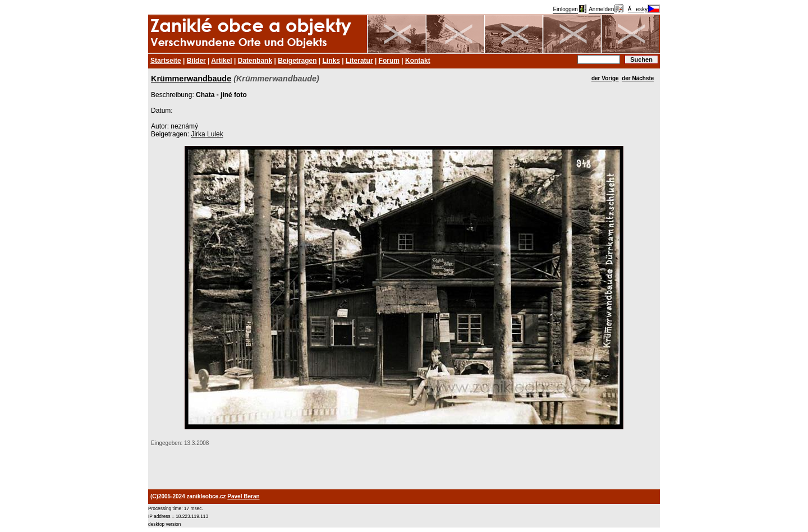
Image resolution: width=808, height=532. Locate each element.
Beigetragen (297, 61)
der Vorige (605, 78)
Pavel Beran (243, 496)
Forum (389, 61)
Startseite (166, 61)
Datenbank (255, 61)
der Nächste (638, 78)
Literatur (359, 61)
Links (331, 61)
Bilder (196, 61)
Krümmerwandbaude (191, 79)
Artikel (221, 61)
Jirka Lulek (207, 134)
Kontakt (418, 61)
